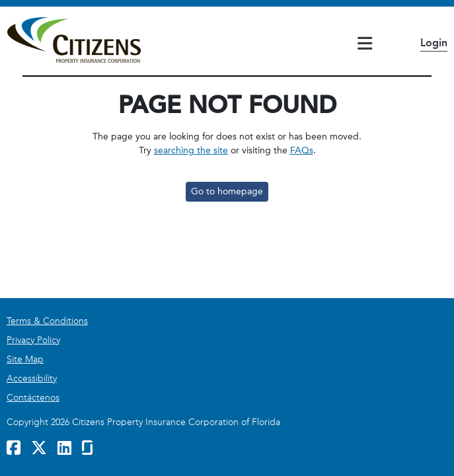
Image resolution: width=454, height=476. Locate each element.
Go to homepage (227, 191)
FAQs (302, 150)
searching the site (191, 150)
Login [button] (434, 43)
